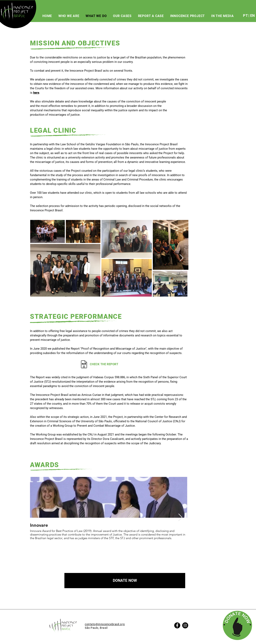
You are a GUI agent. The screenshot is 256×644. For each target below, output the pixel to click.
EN (252, 16)
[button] (125, 581)
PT (245, 16)
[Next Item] (181, 258)
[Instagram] (185, 625)
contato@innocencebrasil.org (105, 624)
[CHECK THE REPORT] (109, 364)
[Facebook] (177, 625)
